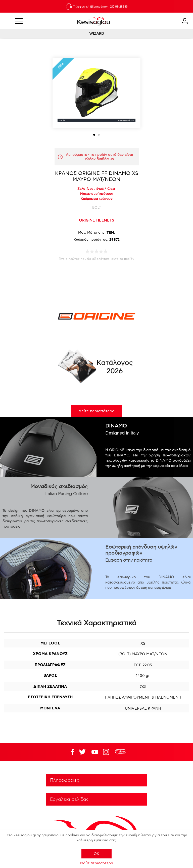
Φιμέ (100, 189)
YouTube (82, 752)
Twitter (95, 752)
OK (96, 854)
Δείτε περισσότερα (96, 411)
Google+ (107, 752)
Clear (111, 189)
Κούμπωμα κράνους (97, 199)
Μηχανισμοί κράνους (96, 194)
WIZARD (97, 34)
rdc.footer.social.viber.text (121, 752)
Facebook (70, 752)
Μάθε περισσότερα (97, 863)
